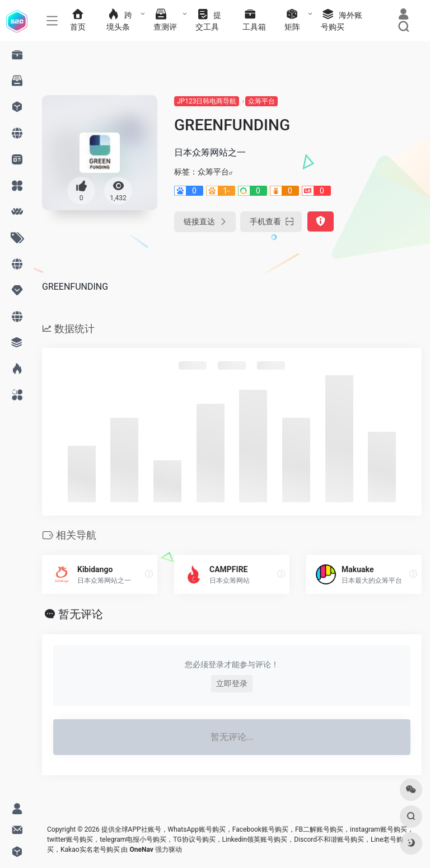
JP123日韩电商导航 (207, 101)
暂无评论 (81, 614)
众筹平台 (261, 101)
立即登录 (232, 683)
